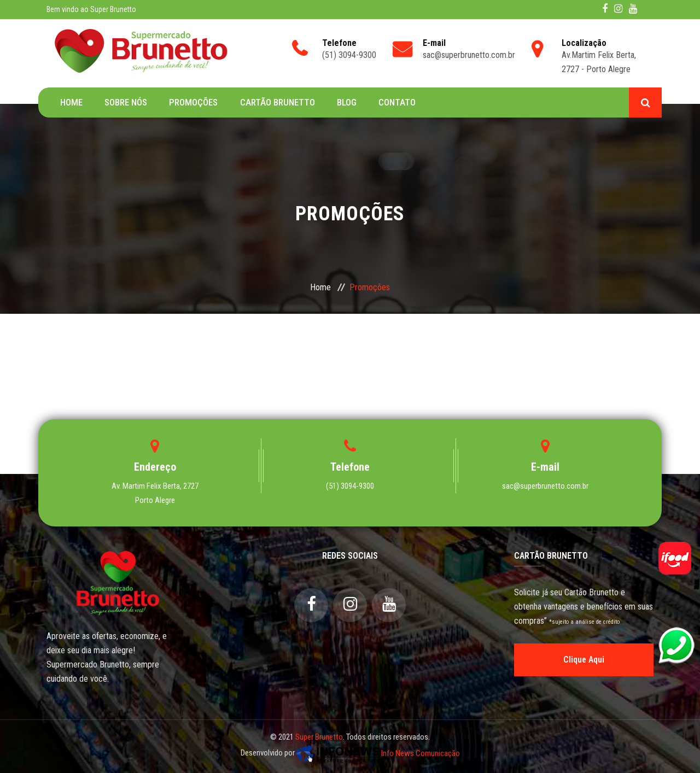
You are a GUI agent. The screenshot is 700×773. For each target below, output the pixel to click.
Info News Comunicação (378, 753)
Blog (346, 102)
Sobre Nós (126, 102)
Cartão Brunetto (277, 102)
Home (71, 102)
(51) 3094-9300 (350, 486)
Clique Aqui (584, 660)
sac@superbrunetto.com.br (545, 486)
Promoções (193, 102)
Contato (396, 102)
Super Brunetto (319, 737)
